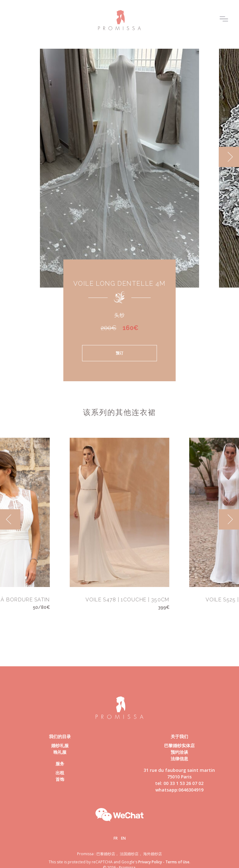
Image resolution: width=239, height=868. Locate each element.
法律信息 (179, 759)
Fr (116, 838)
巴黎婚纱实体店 (179, 745)
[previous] (10, 519)
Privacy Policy (150, 862)
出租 (60, 773)
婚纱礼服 (60, 745)
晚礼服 (60, 752)
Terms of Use (177, 862)
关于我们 (179, 736)
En (123, 838)
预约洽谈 (179, 752)
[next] (229, 157)
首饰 (60, 779)
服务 (60, 764)
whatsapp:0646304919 (179, 790)
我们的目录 (60, 736)
